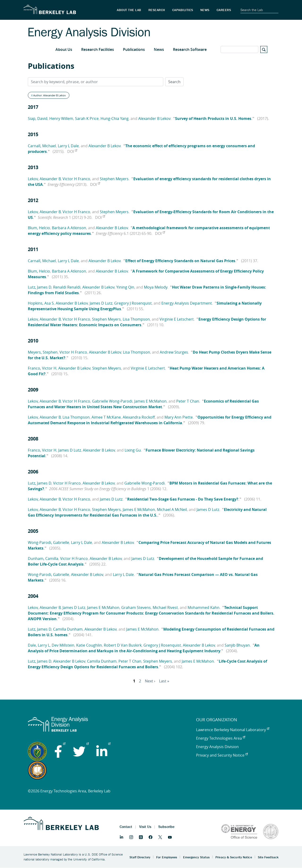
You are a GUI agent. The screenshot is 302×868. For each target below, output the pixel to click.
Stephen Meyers (114, 179)
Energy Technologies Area (221, 738)
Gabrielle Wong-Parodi (112, 401)
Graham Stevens (136, 607)
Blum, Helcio (39, 228)
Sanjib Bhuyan (237, 645)
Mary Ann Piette (179, 417)
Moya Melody (156, 287)
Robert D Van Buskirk (123, 645)
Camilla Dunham (68, 629)
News (159, 49)
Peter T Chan (188, 401)
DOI (72, 151)
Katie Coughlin (89, 645)
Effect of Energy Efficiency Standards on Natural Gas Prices (180, 261)
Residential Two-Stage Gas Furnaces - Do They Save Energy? (183, 499)
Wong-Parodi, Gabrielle (48, 542)
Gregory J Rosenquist (133, 303)
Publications (134, 49)
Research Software (190, 49)
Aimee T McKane (106, 417)
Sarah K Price (87, 118)
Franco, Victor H (42, 368)
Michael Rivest (165, 607)
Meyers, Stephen (43, 352)
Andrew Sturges (174, 352)
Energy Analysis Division (217, 747)
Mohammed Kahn (203, 607)
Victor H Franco (76, 179)
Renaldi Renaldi (67, 287)
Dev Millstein (63, 645)
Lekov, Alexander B (44, 179)
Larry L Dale (68, 146)
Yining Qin (125, 287)
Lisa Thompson (136, 319)
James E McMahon (150, 401)
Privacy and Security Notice (222, 755)
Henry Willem (61, 118)
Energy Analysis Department (187, 303)
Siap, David (38, 118)
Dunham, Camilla (43, 558)
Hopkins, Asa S (41, 303)
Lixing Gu (133, 450)
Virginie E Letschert (177, 319)
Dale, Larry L (39, 645)
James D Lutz (101, 303)
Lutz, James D (40, 287)
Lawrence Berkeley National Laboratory (233, 730)
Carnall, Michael (42, 146)
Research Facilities (98, 49)
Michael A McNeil (172, 509)
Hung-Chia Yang (115, 118)
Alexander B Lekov (154, 118)
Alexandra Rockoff (139, 417)
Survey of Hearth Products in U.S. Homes (213, 118)
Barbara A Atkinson (69, 228)
